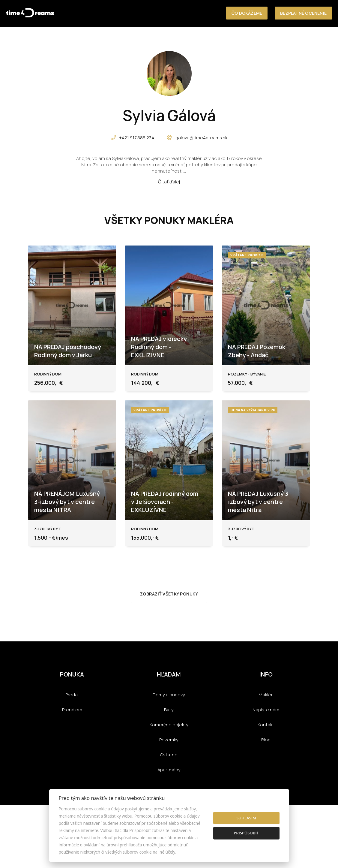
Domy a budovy (169, 695)
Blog (266, 740)
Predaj (72, 695)
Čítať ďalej (169, 182)
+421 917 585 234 (137, 138)
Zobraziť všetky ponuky (169, 594)
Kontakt (322, 39)
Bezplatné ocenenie (303, 13)
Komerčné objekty (169, 725)
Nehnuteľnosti (175, 39)
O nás (205, 39)
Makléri (266, 695)
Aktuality (295, 39)
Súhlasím (246, 818)
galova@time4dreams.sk (201, 138)
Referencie (251, 39)
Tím (273, 39)
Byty (169, 710)
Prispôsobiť (246, 833)
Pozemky (169, 740)
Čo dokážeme (247, 13)
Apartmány (169, 770)
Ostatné (169, 755)
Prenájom (72, 710)
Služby (225, 39)
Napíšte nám (266, 710)
